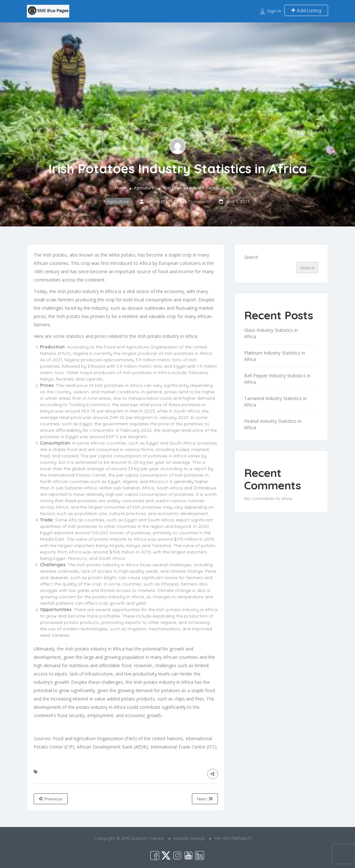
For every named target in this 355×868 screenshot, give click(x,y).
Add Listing (306, 10)
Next (205, 799)
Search (251, 257)
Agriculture (144, 188)
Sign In (274, 11)
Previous (51, 799)
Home (121, 188)
